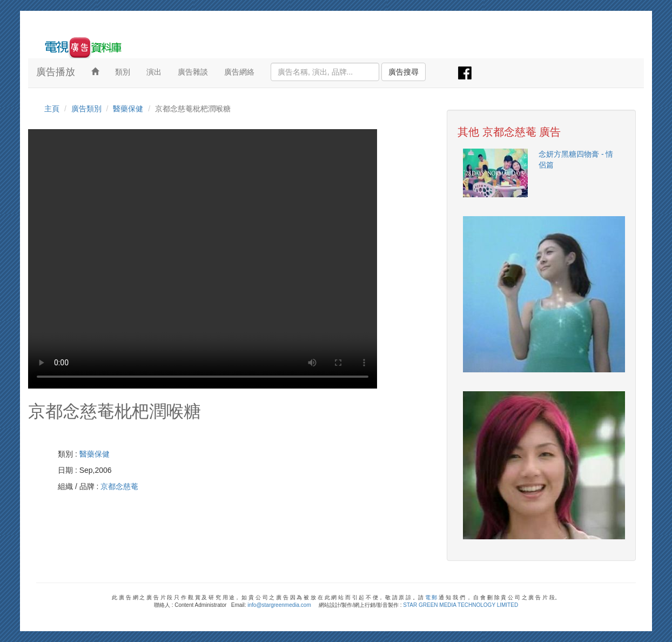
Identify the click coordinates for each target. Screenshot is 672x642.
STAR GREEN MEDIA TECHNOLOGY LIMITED (461, 605)
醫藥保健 (128, 109)
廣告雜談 (193, 72)
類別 (123, 72)
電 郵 (431, 597)
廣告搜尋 (404, 72)
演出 (154, 72)
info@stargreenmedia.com (279, 605)
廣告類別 (86, 109)
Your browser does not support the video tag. (203, 259)
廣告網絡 (239, 72)
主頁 (52, 109)
